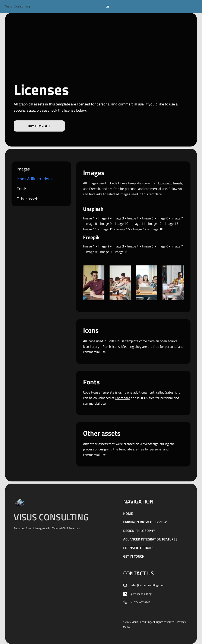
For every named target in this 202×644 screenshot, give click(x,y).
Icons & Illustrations (35, 179)
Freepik (95, 189)
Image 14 (90, 229)
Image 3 (118, 218)
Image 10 (122, 224)
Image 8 (91, 224)
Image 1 (89, 218)
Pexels (178, 183)
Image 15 (106, 229)
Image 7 (177, 218)
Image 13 (172, 224)
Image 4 (133, 218)
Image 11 (138, 224)
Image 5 (148, 218)
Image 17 (140, 229)
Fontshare (123, 398)
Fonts (22, 189)
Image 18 (156, 229)
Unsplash (165, 183)
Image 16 (123, 229)
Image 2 (104, 218)
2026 (128, 622)
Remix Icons (111, 346)
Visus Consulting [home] (18, 6)
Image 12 (155, 224)
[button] (107, 6)
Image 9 (106, 224)
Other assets (28, 199)
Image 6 (162, 218)
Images (23, 169)
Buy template (39, 126)
